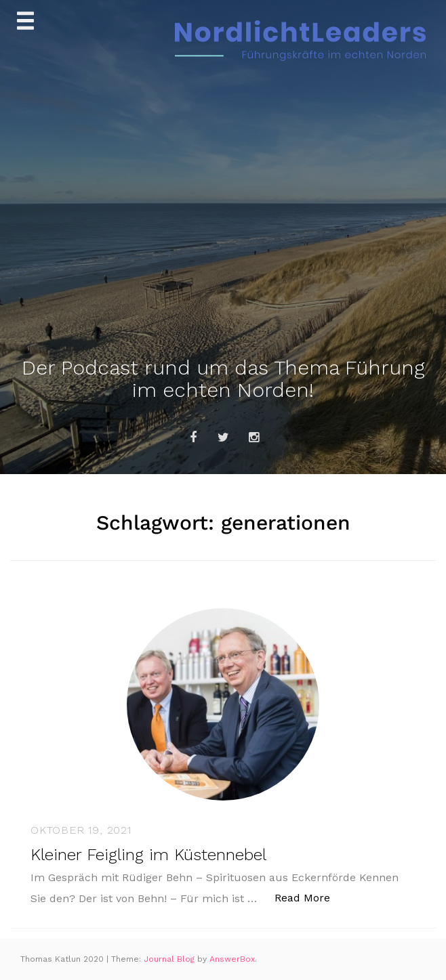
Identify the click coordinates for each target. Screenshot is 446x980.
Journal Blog (170, 959)
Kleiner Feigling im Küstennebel (148, 855)
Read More (309, 897)
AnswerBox (232, 959)
